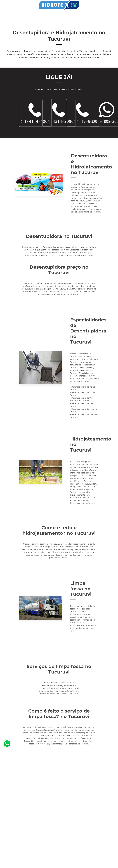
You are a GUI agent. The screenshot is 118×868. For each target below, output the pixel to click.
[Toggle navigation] (5, 5)
